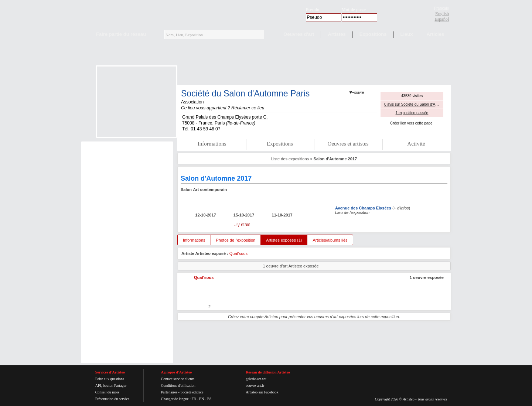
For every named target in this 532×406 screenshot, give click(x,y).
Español (442, 19)
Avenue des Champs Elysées (363, 208)
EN (202, 399)
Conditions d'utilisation (178, 385)
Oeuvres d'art (299, 34)
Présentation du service (112, 399)
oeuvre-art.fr (255, 385)
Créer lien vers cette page (411, 123)
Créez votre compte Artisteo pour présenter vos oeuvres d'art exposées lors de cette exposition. (314, 317)
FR (194, 399)
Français (441, 8)
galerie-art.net (256, 379)
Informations (212, 144)
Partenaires (169, 392)
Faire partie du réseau (121, 34)
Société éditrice (192, 392)
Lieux (407, 34)
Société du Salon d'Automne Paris (245, 93)
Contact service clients (178, 379)
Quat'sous (238, 253)
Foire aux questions (110, 379)
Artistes (337, 34)
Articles (436, 34)
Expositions (373, 34)
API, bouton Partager (111, 385)
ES (209, 399)
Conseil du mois (107, 392)
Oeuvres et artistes (348, 144)
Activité (416, 144)
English (442, 14)
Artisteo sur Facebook (262, 392)
